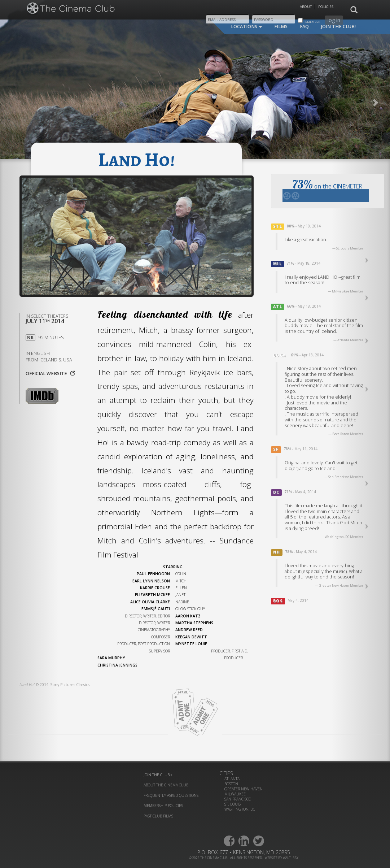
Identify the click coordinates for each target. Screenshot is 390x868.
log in (334, 20)
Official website (50, 374)
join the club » (158, 775)
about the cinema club (166, 785)
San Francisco (238, 799)
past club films (158, 816)
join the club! (338, 27)
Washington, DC (240, 809)
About (306, 7)
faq (304, 27)
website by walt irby (282, 858)
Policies (326, 7)
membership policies (163, 806)
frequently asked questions (171, 795)
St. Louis (233, 804)
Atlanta (232, 779)
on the (326, 190)
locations (246, 27)
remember (309, 21)
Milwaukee (235, 794)
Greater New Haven (244, 789)
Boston (231, 784)
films (281, 27)
